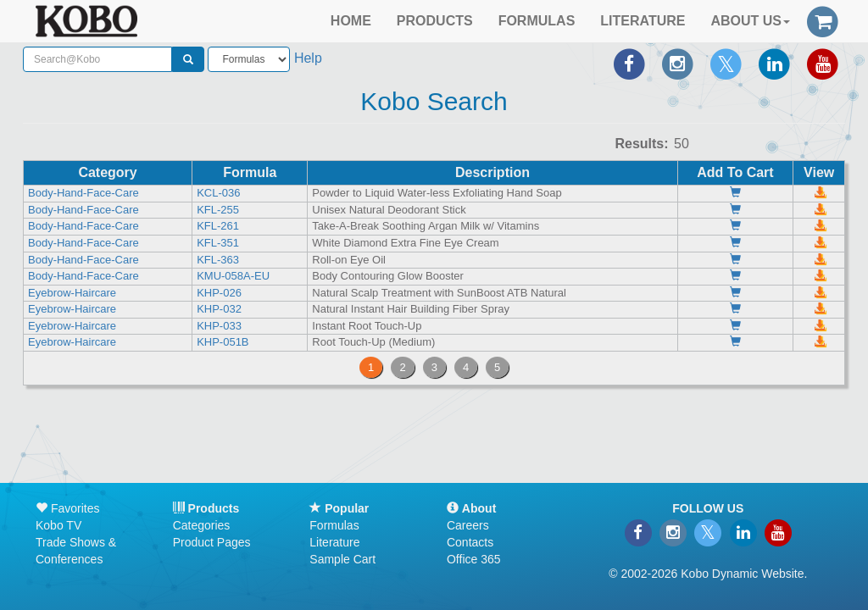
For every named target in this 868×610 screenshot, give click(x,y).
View (819, 172)
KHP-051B (223, 342)
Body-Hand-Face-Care (83, 193)
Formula (250, 172)
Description (492, 172)
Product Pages (212, 542)
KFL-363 (218, 260)
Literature (334, 542)
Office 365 (474, 559)
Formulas (334, 525)
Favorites (67, 508)
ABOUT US (750, 21)
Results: (641, 144)
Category (107, 172)
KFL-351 (218, 243)
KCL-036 (218, 193)
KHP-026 (219, 293)
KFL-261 (218, 226)
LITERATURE (643, 21)
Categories (202, 525)
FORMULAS (537, 21)
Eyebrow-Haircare (72, 293)
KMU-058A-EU (233, 276)
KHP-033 (219, 326)
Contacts (470, 542)
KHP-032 (219, 309)
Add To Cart (735, 172)
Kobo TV (58, 525)
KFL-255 (218, 210)
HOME (351, 21)
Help (308, 58)
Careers (468, 525)
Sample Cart (342, 559)
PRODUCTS (435, 21)
